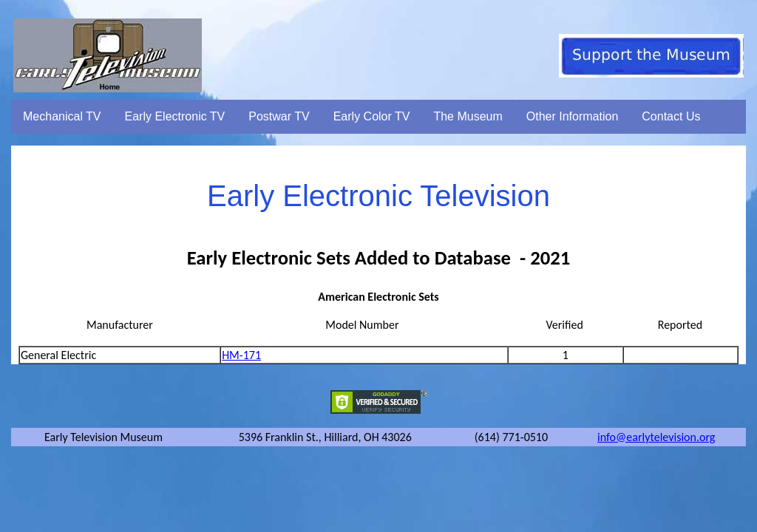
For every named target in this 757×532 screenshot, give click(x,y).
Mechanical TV (62, 116)
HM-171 (241, 355)
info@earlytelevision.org (656, 437)
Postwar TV (279, 116)
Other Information (573, 116)
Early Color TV (372, 116)
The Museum (468, 116)
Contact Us (671, 116)
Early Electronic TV (175, 116)
